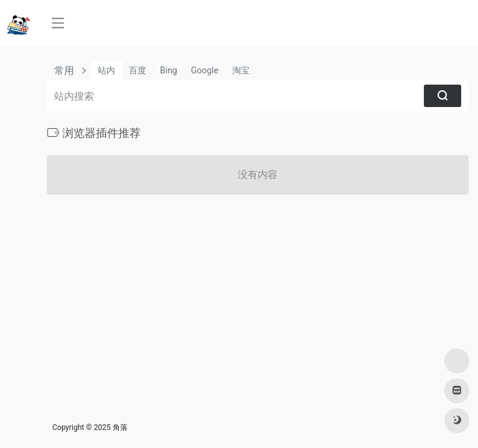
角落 (120, 427)
